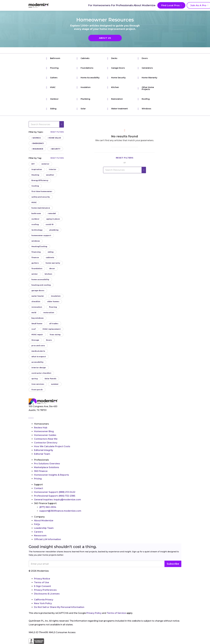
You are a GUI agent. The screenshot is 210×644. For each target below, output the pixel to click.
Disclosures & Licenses (47, 594)
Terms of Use (42, 582)
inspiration (37, 169)
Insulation (84, 87)
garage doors (38, 291)
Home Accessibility (88, 78)
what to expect (39, 357)
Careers (39, 532)
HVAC (51, 87)
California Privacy (44, 600)
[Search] (181, 5)
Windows (144, 109)
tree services (38, 384)
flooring (53, 307)
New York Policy (43, 603)
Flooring (52, 68)
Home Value (54, 138)
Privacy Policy (94, 613)
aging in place (53, 219)
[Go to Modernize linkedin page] (32, 418)
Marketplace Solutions (47, 467)
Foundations (85, 68)
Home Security (116, 78)
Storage (35, 340)
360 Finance (41, 471)
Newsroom (40, 536)
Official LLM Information (47, 539)
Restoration (115, 99)
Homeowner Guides (45, 435)
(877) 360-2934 (48, 507)
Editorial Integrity (44, 450)
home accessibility (40, 280)
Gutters (52, 78)
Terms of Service (116, 613)
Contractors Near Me (46, 439)
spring (35, 379)
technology (37, 230)
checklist (36, 302)
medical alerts (38, 351)
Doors (143, 58)
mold (34, 313)
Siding (51, 109)
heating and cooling (41, 285)
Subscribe (173, 564)
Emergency (38, 143)
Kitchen (113, 87)
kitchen (48, 274)
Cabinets (83, 58)
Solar (81, 109)
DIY (33, 164)
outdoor (35, 219)
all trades (54, 324)
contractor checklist (41, 373)
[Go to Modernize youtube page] (33, 418)
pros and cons (38, 346)
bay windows (37, 318)
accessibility (37, 362)
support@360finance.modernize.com (60, 511)
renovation (37, 307)
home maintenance (41, 208)
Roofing (144, 99)
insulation (56, 296)
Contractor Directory (46, 443)
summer (55, 384)
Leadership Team (44, 528)
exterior (45, 164)
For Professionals (91, 5)
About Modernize (115, 5)
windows (36, 241)
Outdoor (52, 99)
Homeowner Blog (44, 431)
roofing (35, 224)
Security (55, 149)
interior (53, 169)
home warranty (53, 263)
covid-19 (49, 224)
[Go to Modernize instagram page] (29, 418)
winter (35, 274)
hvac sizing (55, 335)
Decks (112, 58)
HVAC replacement (52, 329)
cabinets (50, 257)
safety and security (41, 197)
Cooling (35, 186)
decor (52, 268)
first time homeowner (42, 191)
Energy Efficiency (40, 180)
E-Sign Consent (42, 586)
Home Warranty (147, 78)
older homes (53, 302)
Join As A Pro (165, 5)
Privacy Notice (42, 579)
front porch (37, 390)
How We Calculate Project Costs (52, 446)
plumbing (54, 230)
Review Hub (41, 428)
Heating (35, 175)
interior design (39, 368)
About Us (105, 38)
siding (51, 252)
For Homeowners (68, 5)
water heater (38, 296)
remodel (52, 213)
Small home (37, 324)
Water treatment (117, 109)
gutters (35, 263)
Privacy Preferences (45, 590)
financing (36, 252)
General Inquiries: (57, 500)
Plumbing (83, 99)
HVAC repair (37, 335)
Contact (39, 488)
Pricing (38, 479)
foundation (37, 268)
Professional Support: (55, 496)
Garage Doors (116, 68)
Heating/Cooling (39, 246)
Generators (145, 68)
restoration (49, 313)
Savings (36, 138)
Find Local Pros (140, 5)
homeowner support (41, 235)
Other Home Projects (146, 88)
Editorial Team (42, 454)
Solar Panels (50, 379)
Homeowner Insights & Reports (51, 475)
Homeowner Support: (55, 492)
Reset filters (57, 132)
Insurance (37, 149)
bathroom (36, 213)
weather (50, 175)
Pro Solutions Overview (47, 464)
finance (35, 257)
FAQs (37, 524)
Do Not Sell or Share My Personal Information (59, 607)
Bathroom (53, 58)
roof (34, 329)
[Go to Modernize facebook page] (31, 418)
